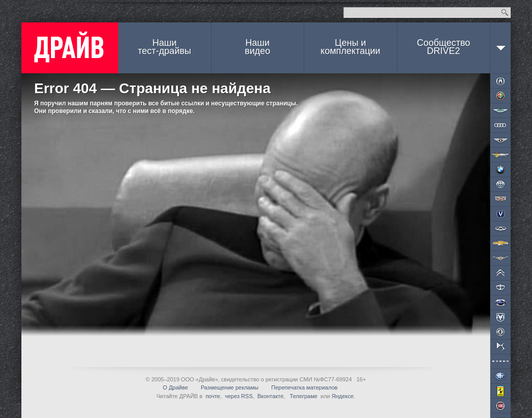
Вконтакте (270, 396)
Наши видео (257, 47)
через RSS (239, 396)
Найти (505, 12)
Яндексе (343, 396)
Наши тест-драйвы (165, 47)
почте (213, 396)
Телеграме (303, 396)
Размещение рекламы (230, 387)
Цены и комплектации (350, 47)
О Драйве (176, 387)
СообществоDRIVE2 (444, 47)
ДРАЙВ (70, 48)
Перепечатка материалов (304, 387)
